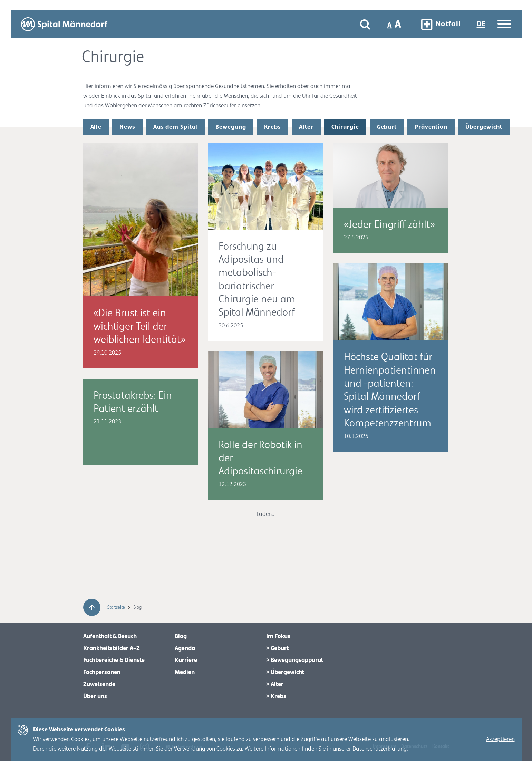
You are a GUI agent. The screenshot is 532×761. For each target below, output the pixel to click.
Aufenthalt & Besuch (110, 636)
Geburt (387, 127)
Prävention (431, 127)
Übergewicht (484, 127)
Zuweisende (99, 684)
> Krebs (276, 696)
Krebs (273, 127)
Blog (181, 636)
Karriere (186, 660)
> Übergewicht (285, 672)
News (127, 127)
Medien (185, 672)
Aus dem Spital (176, 127)
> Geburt (277, 648)
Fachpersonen (102, 672)
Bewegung (231, 127)
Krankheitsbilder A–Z (112, 648)
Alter (306, 127)
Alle (96, 127)
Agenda (185, 648)
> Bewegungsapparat (295, 660)
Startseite (117, 607)
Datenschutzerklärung (380, 749)
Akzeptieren (500, 739)
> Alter (275, 684)
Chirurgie (345, 127)
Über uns (95, 696)
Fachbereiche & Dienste (114, 660)
